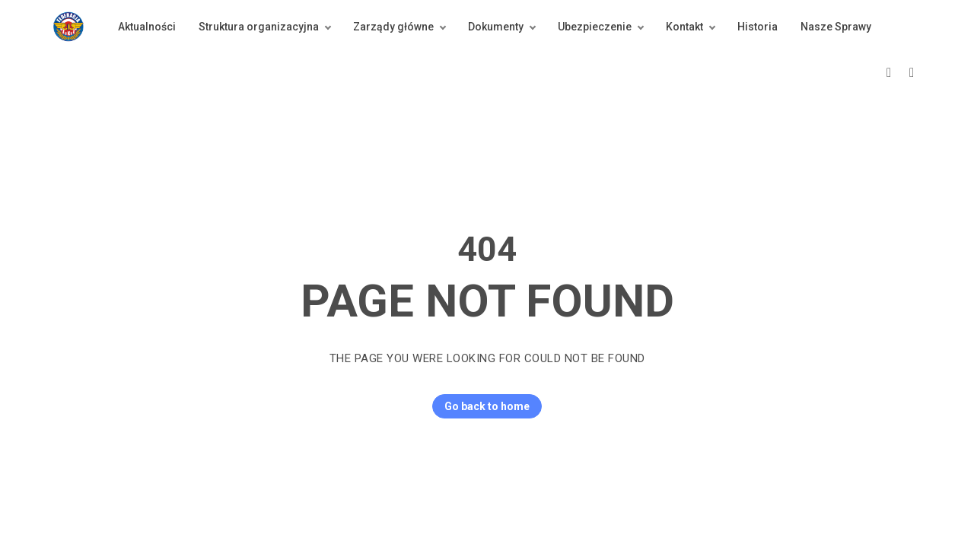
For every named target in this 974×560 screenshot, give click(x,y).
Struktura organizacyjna (259, 27)
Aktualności (147, 27)
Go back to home (481, 406)
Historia (758, 27)
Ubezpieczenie (595, 27)
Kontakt (684, 27)
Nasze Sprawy (836, 27)
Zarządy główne (393, 27)
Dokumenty (496, 27)
